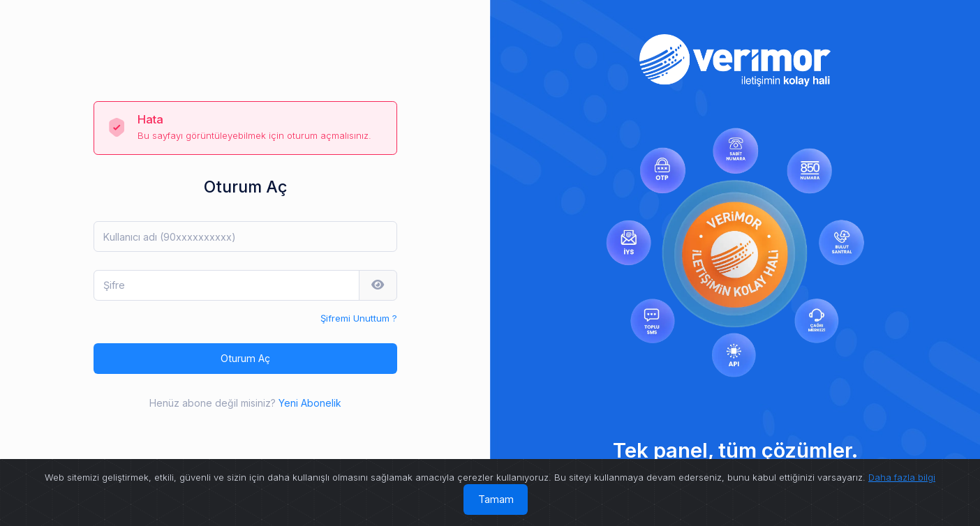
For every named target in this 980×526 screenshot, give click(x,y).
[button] (378, 285)
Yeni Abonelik (310, 403)
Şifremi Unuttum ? (359, 318)
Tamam (496, 499)
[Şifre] (227, 285)
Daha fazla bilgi (902, 477)
